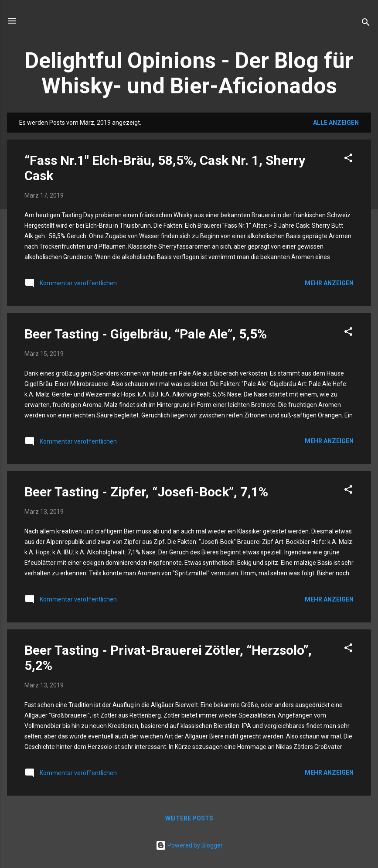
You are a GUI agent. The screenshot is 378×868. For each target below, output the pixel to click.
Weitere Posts (189, 818)
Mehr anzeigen (329, 283)
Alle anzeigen (336, 123)
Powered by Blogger (189, 845)
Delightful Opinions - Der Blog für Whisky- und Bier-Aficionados (189, 73)
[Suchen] (366, 24)
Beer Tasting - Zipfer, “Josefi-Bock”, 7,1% (146, 492)
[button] (348, 159)
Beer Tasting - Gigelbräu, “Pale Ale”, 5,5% (146, 334)
